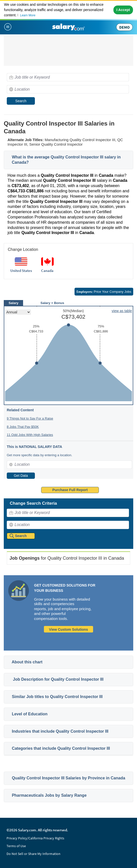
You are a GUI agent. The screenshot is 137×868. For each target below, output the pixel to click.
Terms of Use (16, 846)
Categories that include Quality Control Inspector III (61, 748)
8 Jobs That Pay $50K (23, 427)
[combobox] (68, 77)
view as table (122, 311)
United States (21, 271)
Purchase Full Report (70, 490)
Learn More (28, 15)
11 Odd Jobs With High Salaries (30, 435)
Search (21, 101)
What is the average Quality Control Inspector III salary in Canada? (66, 160)
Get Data (21, 476)
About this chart (27, 662)
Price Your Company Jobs (104, 292)
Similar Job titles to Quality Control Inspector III (57, 697)
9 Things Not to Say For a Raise (30, 418)
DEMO (124, 27)
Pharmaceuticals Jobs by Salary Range (49, 795)
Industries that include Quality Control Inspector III (60, 731)
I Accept (123, 10)
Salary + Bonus (52, 303)
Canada (47, 271)
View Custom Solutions (68, 629)
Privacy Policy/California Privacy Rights (35, 838)
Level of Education (30, 714)
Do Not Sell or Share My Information (33, 854)
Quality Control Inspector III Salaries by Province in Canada (68, 778)
